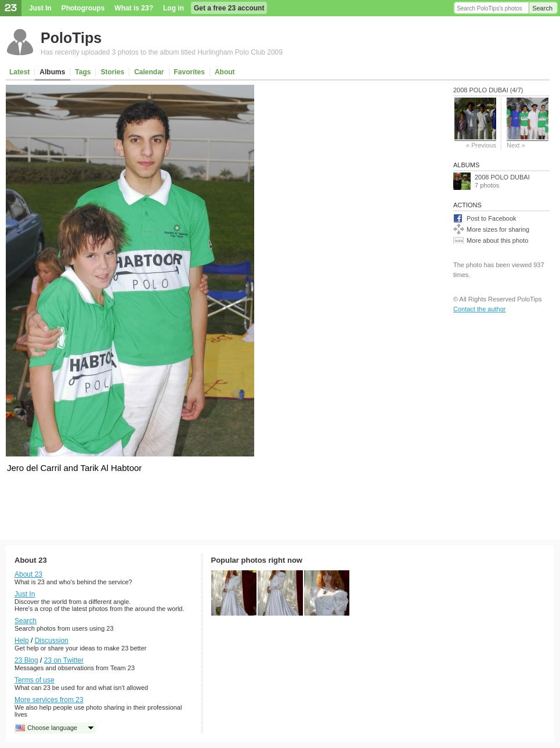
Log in (174, 8)
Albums (52, 72)
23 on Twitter (64, 660)
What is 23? (134, 8)
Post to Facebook (492, 218)
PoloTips (71, 38)
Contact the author (480, 309)
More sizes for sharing (498, 229)
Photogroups (83, 8)
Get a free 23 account (229, 8)
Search (542, 8)
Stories (112, 72)
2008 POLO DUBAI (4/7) (488, 90)
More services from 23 (49, 700)
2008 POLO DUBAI (502, 177)
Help (22, 641)
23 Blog (26, 660)
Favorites (189, 72)
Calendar (149, 72)
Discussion (52, 641)
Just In (40, 8)
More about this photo (497, 240)
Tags (83, 72)
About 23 (28, 574)
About (225, 72)
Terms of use (35, 680)
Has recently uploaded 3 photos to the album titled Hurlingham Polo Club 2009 (162, 52)
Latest (19, 72)
